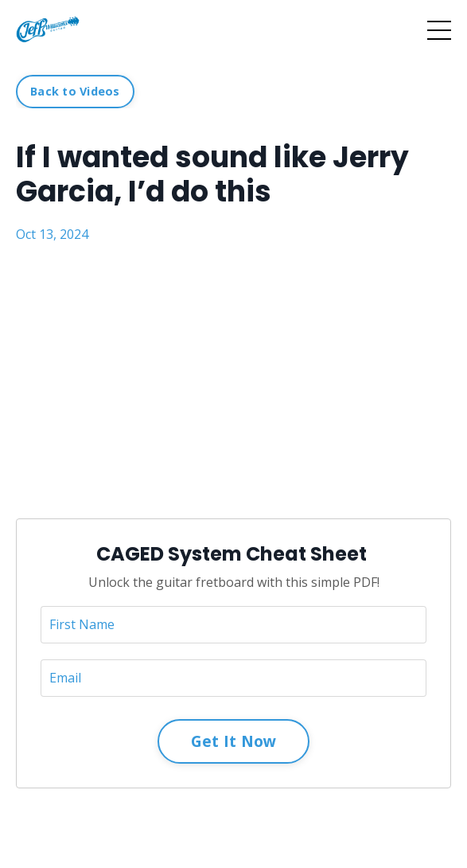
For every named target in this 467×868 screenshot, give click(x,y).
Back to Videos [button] (75, 91)
